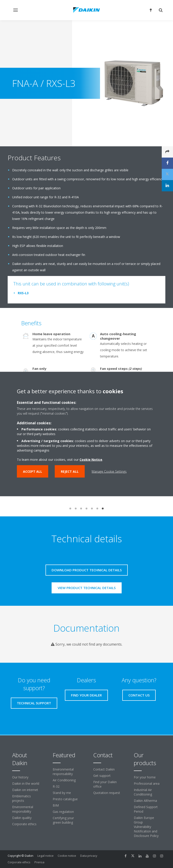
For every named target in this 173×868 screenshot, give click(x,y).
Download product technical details (87, 570)
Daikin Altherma (145, 801)
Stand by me (62, 793)
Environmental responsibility (23, 809)
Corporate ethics (24, 824)
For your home (145, 777)
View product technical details (87, 588)
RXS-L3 (23, 293)
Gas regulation (63, 812)
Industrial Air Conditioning (143, 792)
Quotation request (107, 793)
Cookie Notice (91, 460)
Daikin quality (22, 818)
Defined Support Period (146, 809)
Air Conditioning (64, 780)
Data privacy (89, 856)
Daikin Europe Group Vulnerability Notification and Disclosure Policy (146, 827)
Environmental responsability (63, 772)
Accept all (33, 471)
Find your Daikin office (105, 784)
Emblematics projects (22, 798)
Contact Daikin (104, 769)
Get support (102, 776)
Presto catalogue (65, 799)
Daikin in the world (26, 783)
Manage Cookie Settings (109, 471)
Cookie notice (67, 856)
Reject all (70, 471)
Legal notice (46, 856)
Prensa (39, 862)
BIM (56, 805)
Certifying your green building (63, 820)
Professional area (147, 783)
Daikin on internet (25, 790)
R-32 (56, 786)
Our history (20, 777)
